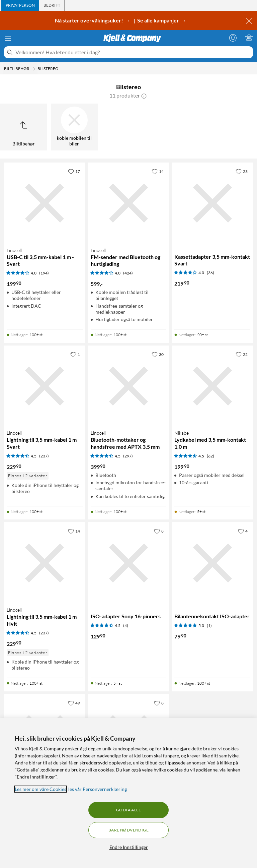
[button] (144, 96)
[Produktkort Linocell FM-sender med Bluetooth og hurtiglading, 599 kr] (129, 203)
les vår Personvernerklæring (98, 789)
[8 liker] (159, 531)
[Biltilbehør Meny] (34, 69)
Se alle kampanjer (159, 20)
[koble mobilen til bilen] (74, 127)
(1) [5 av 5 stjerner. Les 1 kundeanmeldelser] (209, 626)
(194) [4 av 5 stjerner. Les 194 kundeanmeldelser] (44, 273)
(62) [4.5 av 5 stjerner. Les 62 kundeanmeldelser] (210, 456)
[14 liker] (158, 171)
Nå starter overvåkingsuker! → (94, 20)
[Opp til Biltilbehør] (23, 127)
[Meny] (8, 38)
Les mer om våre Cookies (40, 789)
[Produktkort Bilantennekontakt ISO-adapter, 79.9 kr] (212, 563)
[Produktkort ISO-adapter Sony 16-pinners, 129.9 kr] (129, 563)
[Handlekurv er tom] (249, 38)
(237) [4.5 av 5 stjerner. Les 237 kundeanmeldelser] (44, 456)
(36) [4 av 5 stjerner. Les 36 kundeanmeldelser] (210, 273)
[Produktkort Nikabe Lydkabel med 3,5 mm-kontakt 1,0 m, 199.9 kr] (212, 386)
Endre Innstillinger (129, 847)
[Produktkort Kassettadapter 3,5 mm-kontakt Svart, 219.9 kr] (212, 203)
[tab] (20, 5)
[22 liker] (242, 354)
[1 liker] (75, 354)
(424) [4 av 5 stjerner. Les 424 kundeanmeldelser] (128, 273)
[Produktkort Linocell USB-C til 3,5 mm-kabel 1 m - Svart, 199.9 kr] (45, 203)
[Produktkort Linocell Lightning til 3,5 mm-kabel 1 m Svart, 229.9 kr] (45, 386)
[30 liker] (158, 354)
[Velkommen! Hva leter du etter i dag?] (133, 52)
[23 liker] (242, 171)
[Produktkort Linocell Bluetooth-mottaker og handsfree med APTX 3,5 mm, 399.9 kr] (129, 386)
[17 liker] (74, 171)
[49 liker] (74, 703)
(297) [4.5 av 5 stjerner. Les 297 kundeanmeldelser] (128, 456)
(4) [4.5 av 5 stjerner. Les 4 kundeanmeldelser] (126, 626)
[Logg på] (233, 38)
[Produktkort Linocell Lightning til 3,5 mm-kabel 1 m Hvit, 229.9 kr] (45, 563)
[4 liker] (243, 531)
